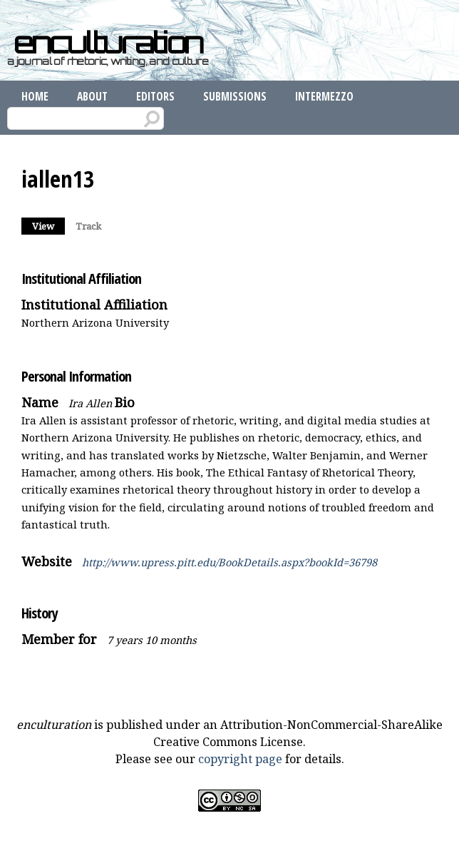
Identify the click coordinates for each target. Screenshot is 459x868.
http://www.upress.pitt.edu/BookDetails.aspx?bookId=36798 (229, 562)
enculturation (108, 43)
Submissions (235, 96)
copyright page (240, 759)
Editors (155, 96)
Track (88, 226)
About (92, 96)
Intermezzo (324, 96)
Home (35, 96)
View (48, 225)
